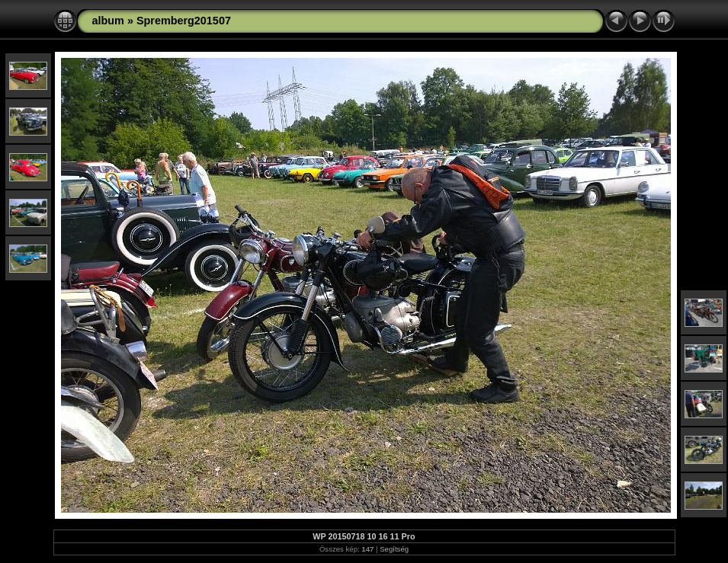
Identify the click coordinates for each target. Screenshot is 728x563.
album (108, 21)
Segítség (394, 549)
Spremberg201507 (184, 21)
